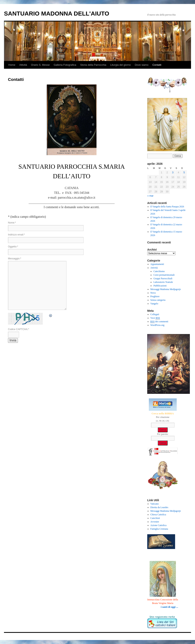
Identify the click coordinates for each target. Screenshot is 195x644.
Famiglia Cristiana (159, 529)
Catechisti (155, 518)
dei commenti (159, 322)
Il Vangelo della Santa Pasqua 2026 (167, 207)
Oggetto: (13, 247)
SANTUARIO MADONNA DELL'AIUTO (57, 13)
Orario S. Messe (40, 65)
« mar (151, 196)
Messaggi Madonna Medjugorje (166, 289)
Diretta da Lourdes (159, 507)
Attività (23, 65)
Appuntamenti (157, 264)
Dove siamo (142, 65)
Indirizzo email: (16, 235)
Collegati (155, 314)
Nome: (12, 223)
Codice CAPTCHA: (19, 329)
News (153, 293)
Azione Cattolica (158, 525)
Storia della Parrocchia (93, 65)
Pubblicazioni (160, 286)
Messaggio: (15, 259)
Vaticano (155, 504)
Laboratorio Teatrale (163, 282)
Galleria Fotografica (65, 65)
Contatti (157, 65)
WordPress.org (157, 325)
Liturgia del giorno (120, 65)
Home (12, 65)
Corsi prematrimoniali (164, 275)
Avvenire (155, 522)
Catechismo (159, 271)
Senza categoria (158, 300)
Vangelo (154, 304)
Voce (155, 318)
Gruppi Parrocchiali (163, 278)
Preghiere (155, 296)
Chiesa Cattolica (158, 515)
